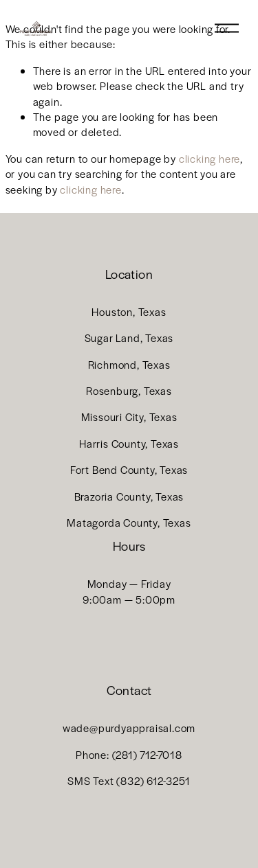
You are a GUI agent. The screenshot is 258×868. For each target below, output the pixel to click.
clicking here (209, 158)
